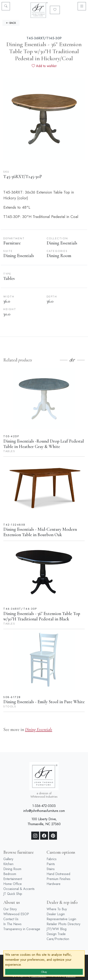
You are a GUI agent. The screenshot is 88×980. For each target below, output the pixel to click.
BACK (11, 23)
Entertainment (13, 879)
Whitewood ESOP (16, 914)
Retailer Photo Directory (63, 924)
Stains (51, 869)
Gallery (8, 859)
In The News (12, 924)
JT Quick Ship (13, 894)
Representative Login (61, 919)
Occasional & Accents (19, 889)
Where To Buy (57, 909)
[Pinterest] (53, 836)
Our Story (10, 909)
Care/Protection (58, 939)
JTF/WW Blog (57, 929)
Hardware (54, 884)
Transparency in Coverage (22, 929)
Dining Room (12, 869)
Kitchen (8, 864)
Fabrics (52, 859)
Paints (51, 864)
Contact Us (11, 919)
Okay (44, 972)
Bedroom (10, 874)
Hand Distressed (58, 874)
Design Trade (56, 934)
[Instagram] (35, 836)
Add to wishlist (44, 66)
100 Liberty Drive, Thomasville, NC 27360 (44, 822)
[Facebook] (44, 836)
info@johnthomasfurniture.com (44, 811)
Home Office (13, 884)
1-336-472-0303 (44, 806)
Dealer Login (56, 914)
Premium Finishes (58, 879)
